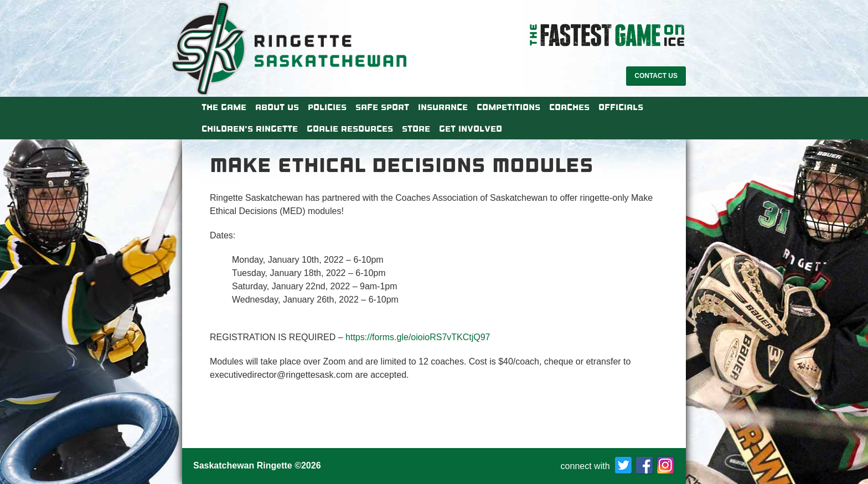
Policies (327, 107)
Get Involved (471, 129)
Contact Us (656, 76)
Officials (621, 107)
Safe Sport (382, 107)
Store (416, 129)
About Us (277, 107)
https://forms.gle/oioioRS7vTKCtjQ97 (418, 337)
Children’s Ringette (250, 129)
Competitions (508, 107)
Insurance (443, 107)
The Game (224, 107)
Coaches (569, 107)
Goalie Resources (350, 129)
